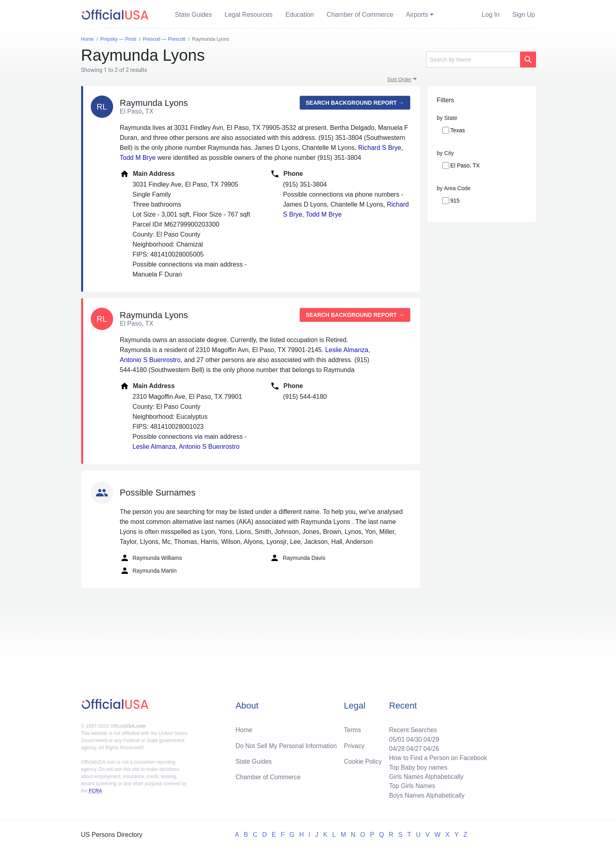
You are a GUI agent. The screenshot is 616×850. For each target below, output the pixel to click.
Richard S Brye (380, 148)
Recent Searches (412, 728)
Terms (352, 728)
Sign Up (524, 15)
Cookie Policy (363, 760)
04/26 (430, 747)
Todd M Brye (138, 158)
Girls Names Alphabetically (425, 776)
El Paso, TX (465, 165)
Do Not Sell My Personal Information (287, 744)
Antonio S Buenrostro (150, 360)
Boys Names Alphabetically (426, 795)
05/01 (395, 738)
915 (455, 201)
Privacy (354, 744)
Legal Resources (249, 15)
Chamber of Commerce (360, 15)
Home (244, 728)
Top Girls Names (411, 785)
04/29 (430, 738)
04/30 (413, 738)
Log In (490, 15)
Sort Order (400, 79)
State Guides (194, 15)
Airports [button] (417, 15)
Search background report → (355, 103)
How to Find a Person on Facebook (437, 757)
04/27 (413, 747)
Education (300, 15)
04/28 (395, 747)
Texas (458, 130)
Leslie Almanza (347, 350)
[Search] (473, 60)
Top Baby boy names (417, 766)
